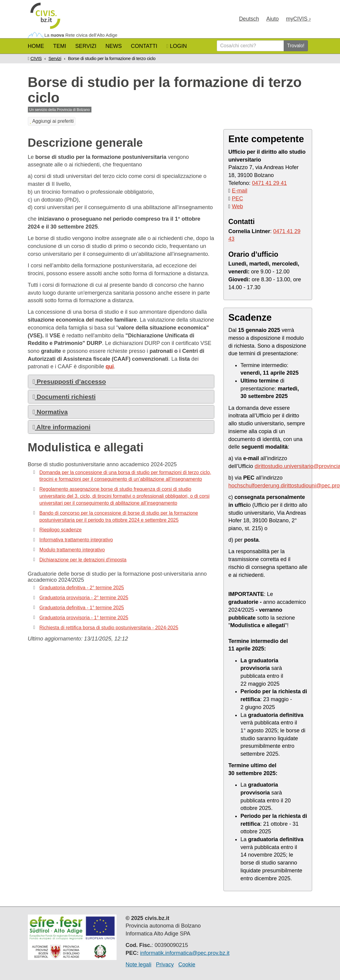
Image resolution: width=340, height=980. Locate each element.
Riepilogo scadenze (61, 530)
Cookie (187, 965)
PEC (238, 199)
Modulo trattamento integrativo (72, 550)
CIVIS (36, 58)
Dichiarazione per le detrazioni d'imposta (83, 560)
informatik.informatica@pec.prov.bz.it (185, 953)
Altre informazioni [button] (62, 427)
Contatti (144, 46)
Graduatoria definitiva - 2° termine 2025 (82, 588)
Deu (249, 19)
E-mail (240, 191)
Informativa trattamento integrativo (76, 540)
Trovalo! (296, 46)
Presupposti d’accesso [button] (69, 381)
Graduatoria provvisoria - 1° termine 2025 (84, 618)
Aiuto (272, 19)
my (298, 19)
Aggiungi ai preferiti (52, 121)
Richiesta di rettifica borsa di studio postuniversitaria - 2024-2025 (109, 628)
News (114, 46)
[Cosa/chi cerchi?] (250, 46)
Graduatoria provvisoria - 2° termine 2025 (84, 598)
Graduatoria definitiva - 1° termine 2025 (82, 608)
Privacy (165, 965)
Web (238, 206)
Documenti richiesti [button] (64, 397)
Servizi (86, 46)
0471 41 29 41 (269, 183)
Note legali (139, 965)
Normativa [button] (50, 412)
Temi (60, 46)
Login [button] (177, 46)
